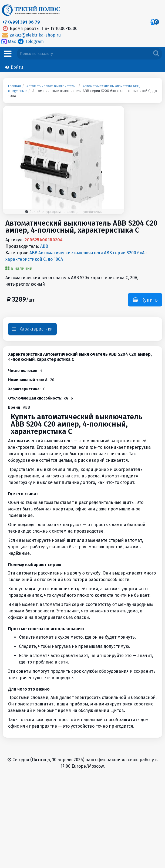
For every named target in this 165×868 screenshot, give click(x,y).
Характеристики (32, 329)
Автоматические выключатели (51, 86)
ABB (44, 246)
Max (9, 42)
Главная (14, 86)
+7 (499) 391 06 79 (21, 22)
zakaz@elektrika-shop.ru (31, 35)
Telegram (30, 42)
